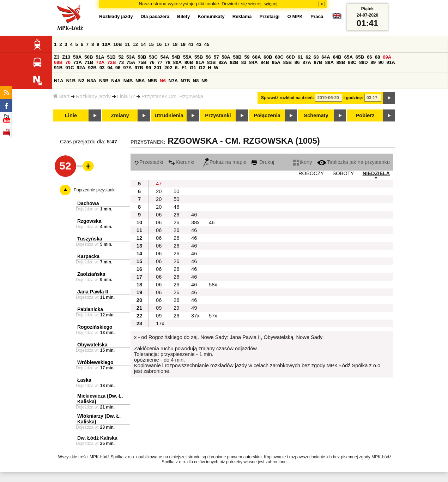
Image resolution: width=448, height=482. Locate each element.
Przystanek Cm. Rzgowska (172, 96)
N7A (173, 81)
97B (139, 68)
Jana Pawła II (93, 292)
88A (329, 62)
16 (159, 44)
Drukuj (263, 162)
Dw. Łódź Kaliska (97, 438)
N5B (152, 81)
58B (237, 57)
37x (195, 316)
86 (297, 62)
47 (159, 184)
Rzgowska (89, 221)
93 (102, 68)
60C (279, 57)
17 (167, 44)
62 (308, 57)
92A (81, 68)
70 (68, 62)
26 (176, 215)
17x (160, 323)
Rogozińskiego (95, 327)
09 (159, 308)
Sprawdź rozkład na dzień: (287, 98)
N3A (92, 81)
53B (142, 57)
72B (111, 62)
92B (92, 68)
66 (370, 57)
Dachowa (88, 203)
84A (253, 62)
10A (106, 44)
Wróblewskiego (95, 362)
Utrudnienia (169, 115)
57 (216, 57)
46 (176, 207)
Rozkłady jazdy (93, 96)
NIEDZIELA (376, 173)
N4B (128, 81)
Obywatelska (92, 345)
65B (360, 57)
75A (131, 62)
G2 (202, 68)
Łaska (84, 380)
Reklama (242, 16)
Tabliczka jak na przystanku (353, 162)
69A (387, 57)
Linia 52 (126, 96)
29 (176, 308)
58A (226, 57)
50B (89, 57)
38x (195, 222)
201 (158, 68)
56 (208, 57)
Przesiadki (149, 162)
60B (268, 57)
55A (187, 57)
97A (127, 68)
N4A (116, 81)
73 (121, 62)
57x (213, 316)
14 (143, 44)
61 (300, 57)
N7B (185, 81)
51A (100, 57)
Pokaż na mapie (225, 162)
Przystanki (218, 115)
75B (142, 62)
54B (176, 57)
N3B (104, 81)
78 (168, 62)
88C (352, 62)
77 (160, 62)
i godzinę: (353, 98)
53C (153, 57)
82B (234, 62)
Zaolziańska (91, 274)
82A (223, 62)
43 (199, 44)
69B (58, 62)
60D (291, 57)
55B (199, 57)
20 (159, 191)
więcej (271, 4)
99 (149, 68)
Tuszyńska (90, 239)
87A (307, 62)
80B (189, 62)
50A (77, 57)
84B (265, 62)
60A (256, 57)
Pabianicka (90, 309)
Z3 (57, 57)
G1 (193, 68)
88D (363, 62)
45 (207, 44)
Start (61, 96)
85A (276, 62)
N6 (163, 81)
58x (213, 285)
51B (111, 57)
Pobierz (365, 115)
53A (131, 57)
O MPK (295, 16)
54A (165, 57)
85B (287, 62)
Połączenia (267, 115)
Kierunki (181, 162)
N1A (59, 81)
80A (177, 62)
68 (377, 57)
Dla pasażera (155, 16)
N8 (196, 81)
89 (373, 62)
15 (151, 44)
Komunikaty (211, 16)
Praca (317, 16)
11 (127, 44)
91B (58, 68)
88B (341, 62)
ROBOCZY (311, 173)
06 (159, 215)
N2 (81, 81)
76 (152, 62)
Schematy (316, 115)
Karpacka (88, 256)
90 (381, 62)
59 (247, 57)
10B (117, 44)
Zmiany (120, 115)
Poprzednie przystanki (95, 190)
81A (200, 62)
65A (349, 57)
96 (118, 68)
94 (110, 68)
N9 (204, 81)
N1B (71, 81)
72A (100, 62)
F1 (184, 68)
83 (244, 62)
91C (69, 68)
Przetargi (269, 16)
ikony (302, 162)
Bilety (183, 16)
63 (316, 57)
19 (183, 44)
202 (168, 68)
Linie (71, 115)
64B (337, 57)
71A (78, 62)
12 (135, 44)
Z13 (66, 57)
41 (191, 44)
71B (89, 62)
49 (194, 308)
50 (176, 191)
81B (211, 62)
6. (177, 68)
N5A (140, 81)
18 (175, 44)
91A (391, 62)
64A (326, 57)
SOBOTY (343, 173)
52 (121, 57)
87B (318, 62)
